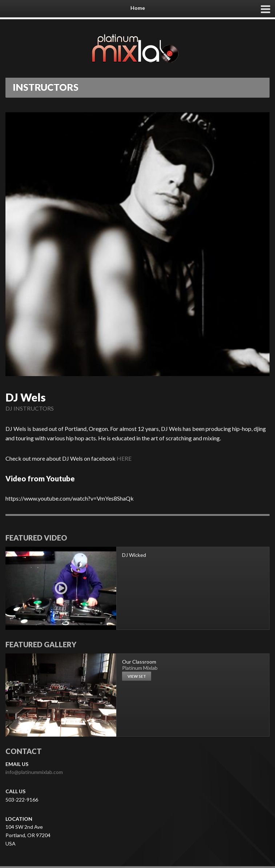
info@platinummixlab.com (34, 772)
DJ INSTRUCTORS (30, 408)
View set (137, 676)
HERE (124, 458)
